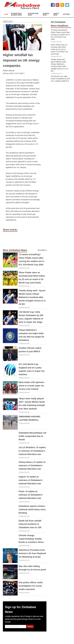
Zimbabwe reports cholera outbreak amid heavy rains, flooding (32, 509)
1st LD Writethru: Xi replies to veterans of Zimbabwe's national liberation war (32, 451)
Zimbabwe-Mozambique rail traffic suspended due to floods (32, 436)
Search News (56, 14)
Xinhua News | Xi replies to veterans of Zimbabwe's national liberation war (32, 465)
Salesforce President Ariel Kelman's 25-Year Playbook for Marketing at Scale (32, 553)
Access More (42, 250)
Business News (46, 14)
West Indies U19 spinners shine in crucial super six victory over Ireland (31, 386)
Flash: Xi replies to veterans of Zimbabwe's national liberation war (31, 495)
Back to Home (8, 21)
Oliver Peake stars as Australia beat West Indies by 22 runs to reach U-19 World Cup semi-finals (59, 49)
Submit (30, 626)
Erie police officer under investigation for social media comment (31, 586)
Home (6, 14)
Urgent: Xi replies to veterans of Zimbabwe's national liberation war (31, 480)
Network (66, 14)
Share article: (10, 230)
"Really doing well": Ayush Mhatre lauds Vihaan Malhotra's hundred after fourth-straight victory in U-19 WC (32, 297)
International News (33, 14)
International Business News (16, 14)
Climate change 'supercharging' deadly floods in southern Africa (31, 539)
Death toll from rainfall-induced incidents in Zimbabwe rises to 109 (30, 524)
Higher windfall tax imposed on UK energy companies (21, 60)
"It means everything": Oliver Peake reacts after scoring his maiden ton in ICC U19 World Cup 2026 (60, 35)
